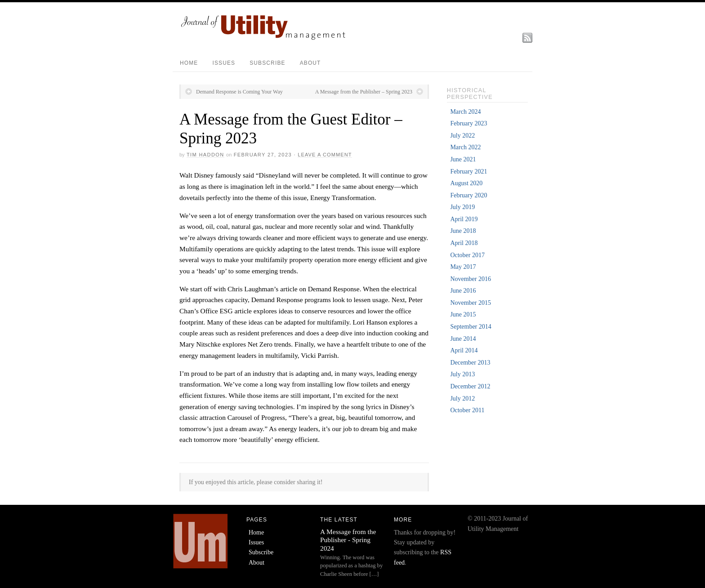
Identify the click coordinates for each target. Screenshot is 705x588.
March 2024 (465, 112)
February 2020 (469, 195)
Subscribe (267, 63)
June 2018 (463, 231)
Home (189, 63)
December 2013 (470, 363)
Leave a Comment (325, 155)
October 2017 (467, 255)
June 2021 (463, 159)
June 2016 (463, 291)
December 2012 (470, 386)
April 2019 (464, 219)
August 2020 (466, 183)
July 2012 (462, 399)
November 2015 (471, 303)
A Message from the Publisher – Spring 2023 (364, 92)
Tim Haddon (205, 155)
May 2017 (463, 267)
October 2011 (467, 410)
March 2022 (465, 147)
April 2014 (464, 350)
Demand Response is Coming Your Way (239, 92)
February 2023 (469, 123)
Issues (224, 63)
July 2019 (462, 207)
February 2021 (469, 171)
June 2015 (463, 314)
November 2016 (471, 279)
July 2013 (462, 374)
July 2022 (462, 136)
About (310, 63)
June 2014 (463, 339)
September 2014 (471, 327)
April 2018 (464, 243)
